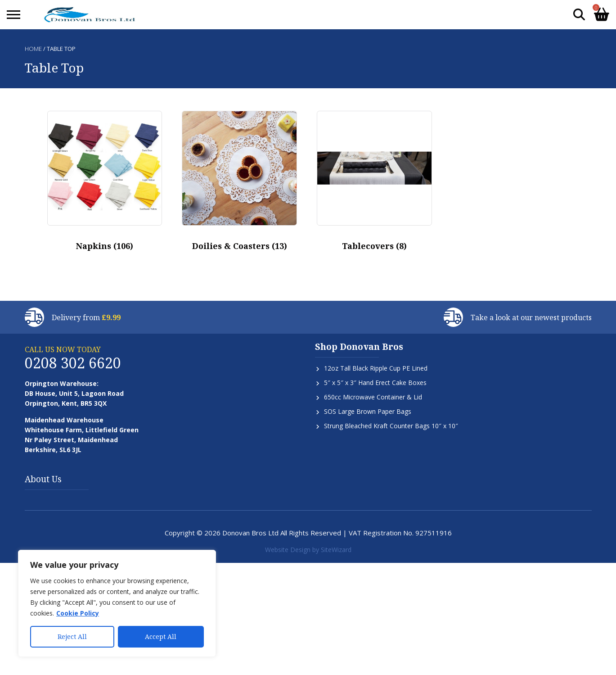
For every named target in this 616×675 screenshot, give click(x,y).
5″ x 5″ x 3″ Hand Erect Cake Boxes (375, 383)
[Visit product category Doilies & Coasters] (239, 184)
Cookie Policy (78, 613)
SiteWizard (336, 550)
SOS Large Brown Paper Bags (368, 411)
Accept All (161, 636)
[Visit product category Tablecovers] (374, 184)
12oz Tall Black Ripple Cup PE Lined (376, 368)
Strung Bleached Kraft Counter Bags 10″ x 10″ (391, 426)
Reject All (72, 636)
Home (33, 49)
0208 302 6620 (73, 363)
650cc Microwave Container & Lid (373, 397)
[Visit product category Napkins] (105, 184)
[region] (117, 603)
